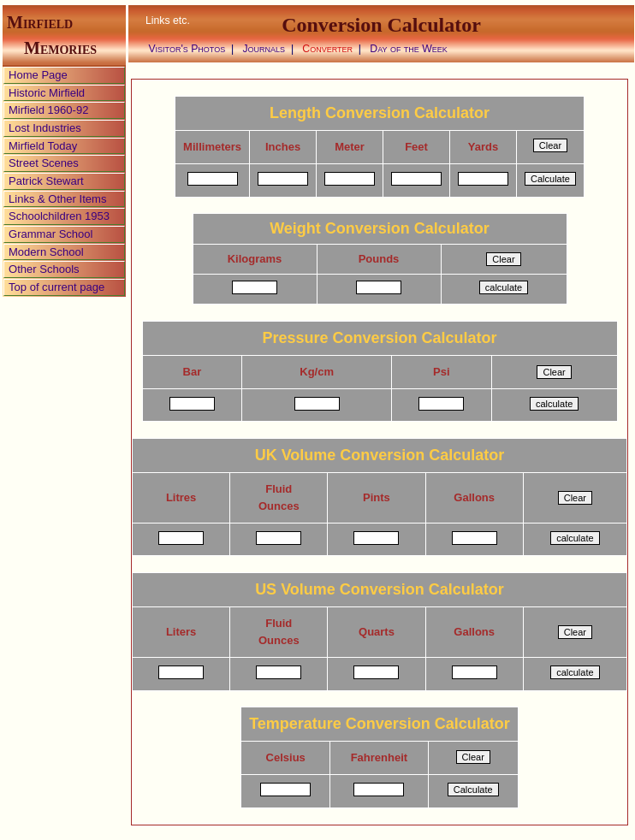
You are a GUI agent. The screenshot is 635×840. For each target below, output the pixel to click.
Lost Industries (45, 128)
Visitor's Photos (187, 49)
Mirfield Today (43, 146)
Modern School (46, 252)
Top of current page (56, 287)
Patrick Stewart (46, 181)
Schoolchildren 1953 (59, 216)
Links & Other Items (57, 199)
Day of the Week (409, 49)
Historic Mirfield (47, 93)
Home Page (38, 75)
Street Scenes (44, 163)
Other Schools (44, 269)
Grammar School (51, 234)
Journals (264, 49)
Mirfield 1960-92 (48, 110)
